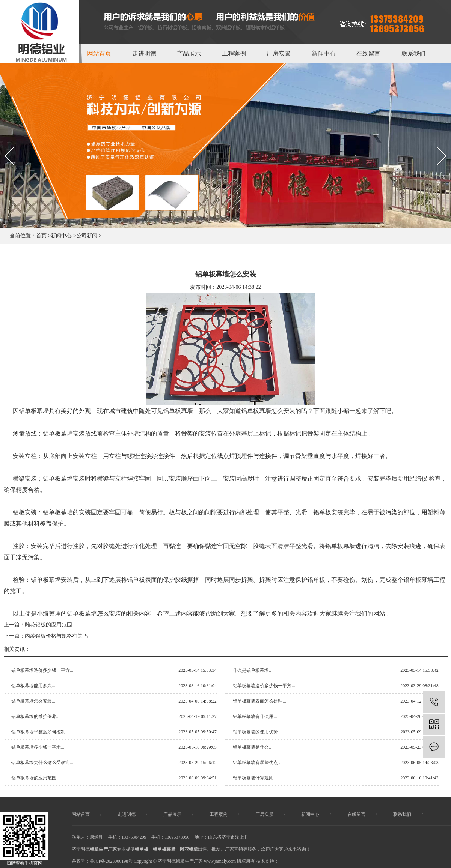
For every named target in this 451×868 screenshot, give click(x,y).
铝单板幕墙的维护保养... (35, 716)
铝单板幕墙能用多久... (33, 686)
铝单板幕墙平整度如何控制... (40, 732)
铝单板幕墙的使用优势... (257, 732)
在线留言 (368, 53)
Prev (4, 140)
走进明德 (144, 53)
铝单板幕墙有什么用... (255, 716)
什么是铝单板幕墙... (253, 670)
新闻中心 (324, 53)
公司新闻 (87, 236)
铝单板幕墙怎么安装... (33, 701)
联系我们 (413, 53)
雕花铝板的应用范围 (48, 625)
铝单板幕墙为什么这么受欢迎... (42, 763)
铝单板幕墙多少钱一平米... (38, 747)
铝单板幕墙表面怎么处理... (259, 701)
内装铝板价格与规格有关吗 (56, 636)
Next (434, 140)
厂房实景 (279, 53)
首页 (41, 236)
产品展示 (189, 53)
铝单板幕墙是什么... (253, 747)
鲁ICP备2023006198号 (111, 861)
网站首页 (99, 53)
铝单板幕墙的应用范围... (35, 778)
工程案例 (234, 53)
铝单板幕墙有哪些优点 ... (258, 763)
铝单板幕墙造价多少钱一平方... (42, 670)
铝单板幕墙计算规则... (255, 778)
